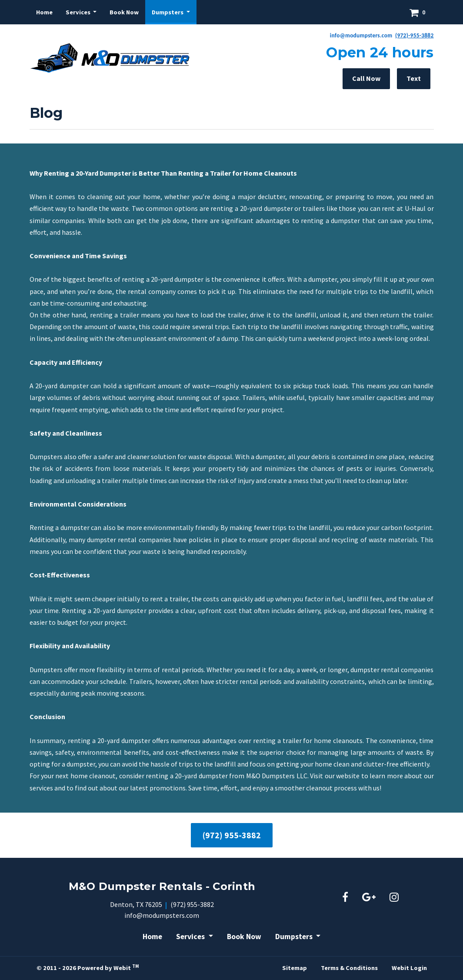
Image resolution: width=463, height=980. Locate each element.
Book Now (124, 12)
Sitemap (295, 968)
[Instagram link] (394, 898)
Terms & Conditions (349, 968)
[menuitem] (44, 12)
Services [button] (79, 12)
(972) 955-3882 (232, 835)
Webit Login (409, 968)
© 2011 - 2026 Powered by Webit (88, 967)
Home (44, 12)
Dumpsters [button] (168, 12)
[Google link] (369, 898)
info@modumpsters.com (162, 915)
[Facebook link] (345, 898)
